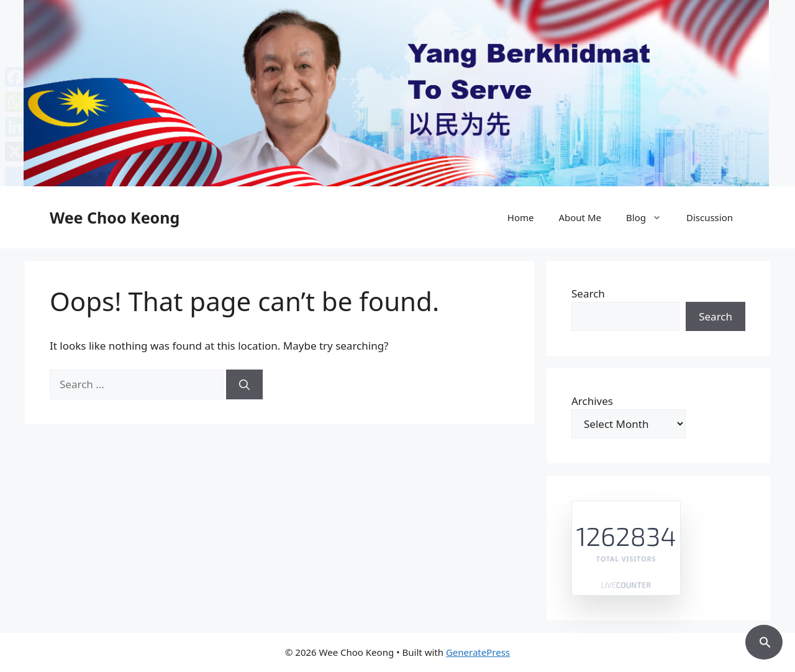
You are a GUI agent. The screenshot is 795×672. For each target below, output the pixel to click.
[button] (764, 640)
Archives (592, 401)
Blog (650, 217)
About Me (580, 217)
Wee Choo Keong (115, 217)
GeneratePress (478, 652)
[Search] (244, 384)
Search (588, 293)
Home (521, 217)
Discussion (710, 217)
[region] (397, 93)
